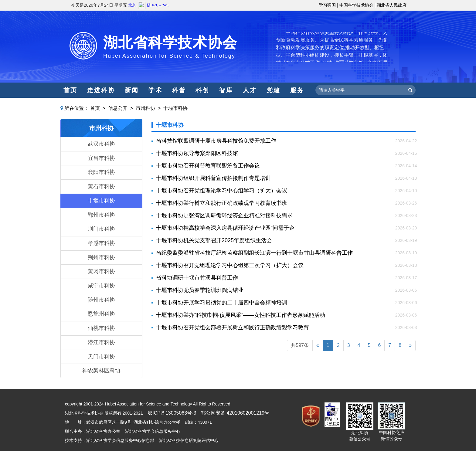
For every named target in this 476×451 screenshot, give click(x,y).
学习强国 (327, 5)
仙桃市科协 (101, 328)
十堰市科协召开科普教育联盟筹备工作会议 (208, 166)
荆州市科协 (101, 257)
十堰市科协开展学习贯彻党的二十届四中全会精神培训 (222, 303)
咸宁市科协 (101, 286)
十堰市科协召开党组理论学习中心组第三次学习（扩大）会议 (230, 265)
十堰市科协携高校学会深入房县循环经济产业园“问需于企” (226, 228)
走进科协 (101, 90)
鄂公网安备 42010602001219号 (235, 413)
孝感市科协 (101, 243)
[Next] (410, 346)
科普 (179, 90)
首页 (70, 90)
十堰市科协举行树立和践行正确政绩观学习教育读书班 (222, 203)
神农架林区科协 (101, 371)
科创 (202, 90)
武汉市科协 (101, 144)
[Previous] (318, 346)
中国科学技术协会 (356, 5)
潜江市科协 (101, 342)
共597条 (300, 345)
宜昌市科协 (101, 158)
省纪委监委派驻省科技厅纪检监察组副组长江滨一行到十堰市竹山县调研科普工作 (254, 253)
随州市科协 (101, 300)
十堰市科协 (175, 108)
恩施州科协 (101, 314)
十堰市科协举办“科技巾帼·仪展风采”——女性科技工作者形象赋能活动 (241, 315)
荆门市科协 (101, 229)
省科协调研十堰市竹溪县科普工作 (197, 278)
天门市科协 (101, 357)
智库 (226, 90)
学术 (155, 90)
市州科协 (145, 108)
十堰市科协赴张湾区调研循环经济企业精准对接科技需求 (224, 215)
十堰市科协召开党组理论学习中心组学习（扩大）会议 (222, 191)
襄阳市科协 (101, 172)
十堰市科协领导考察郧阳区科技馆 (197, 153)
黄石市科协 (101, 186)
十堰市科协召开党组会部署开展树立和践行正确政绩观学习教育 (233, 327)
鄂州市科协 (101, 215)
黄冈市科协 (101, 271)
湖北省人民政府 (392, 5)
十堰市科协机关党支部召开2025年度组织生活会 (214, 240)
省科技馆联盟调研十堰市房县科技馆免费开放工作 (216, 141)
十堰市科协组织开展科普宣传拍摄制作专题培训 (213, 178)
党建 (274, 90)
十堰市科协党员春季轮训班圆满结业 (200, 290)
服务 (297, 90)
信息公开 (118, 108)
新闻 (132, 90)
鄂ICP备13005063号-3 (172, 413)
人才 (250, 90)
